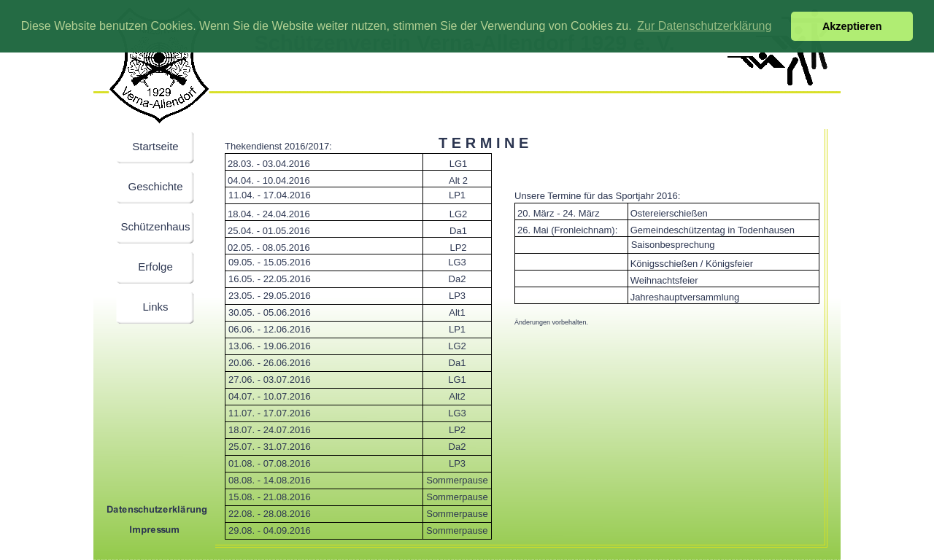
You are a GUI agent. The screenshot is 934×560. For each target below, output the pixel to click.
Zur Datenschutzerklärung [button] (704, 26)
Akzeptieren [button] (852, 26)
